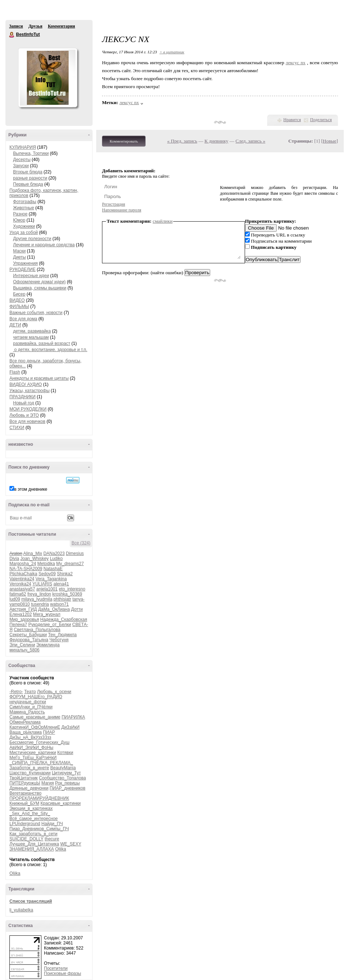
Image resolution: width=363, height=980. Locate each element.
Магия (48, 783)
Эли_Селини (22, 645)
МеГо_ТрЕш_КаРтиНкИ (33, 758)
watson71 (59, 604)
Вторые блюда (28, 172)
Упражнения (25, 263)
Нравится (292, 120)
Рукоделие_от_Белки (50, 625)
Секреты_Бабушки (28, 635)
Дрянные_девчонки (29, 788)
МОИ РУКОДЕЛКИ (28, 409)
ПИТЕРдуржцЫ (25, 783)
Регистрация (114, 204)
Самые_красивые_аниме (35, 717)
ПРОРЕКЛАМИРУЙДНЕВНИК (39, 798)
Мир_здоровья (24, 619)
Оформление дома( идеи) (39, 282)
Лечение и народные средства (44, 245)
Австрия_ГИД (23, 609)
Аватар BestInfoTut (48, 78)
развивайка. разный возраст (42, 343)
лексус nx (296, 63)
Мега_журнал (47, 614)
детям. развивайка (32, 331)
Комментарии (62, 26)
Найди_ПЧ (52, 824)
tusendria (40, 604)
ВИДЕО (17, 300)
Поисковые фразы (62, 973)
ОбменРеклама (25, 722)
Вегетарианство (25, 793)
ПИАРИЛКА (74, 717)
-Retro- (16, 692)
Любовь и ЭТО (24, 415)
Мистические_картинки (33, 753)
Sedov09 (47, 574)
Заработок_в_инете (29, 768)
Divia (14, 559)
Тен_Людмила (62, 635)
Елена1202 (21, 614)
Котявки (65, 753)
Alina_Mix (33, 553)
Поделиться (321, 120)
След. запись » (250, 141)
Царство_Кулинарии (30, 773)
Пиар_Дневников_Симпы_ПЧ (39, 829)
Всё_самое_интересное (34, 819)
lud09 (15, 599)
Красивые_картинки (61, 803)
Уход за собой (24, 232)
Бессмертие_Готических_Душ (39, 742)
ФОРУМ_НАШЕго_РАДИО (36, 697)
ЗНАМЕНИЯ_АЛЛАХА (32, 849)
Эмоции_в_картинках (31, 808)
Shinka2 (65, 574)
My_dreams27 (70, 564)
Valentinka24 (22, 579)
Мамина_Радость (27, 712)
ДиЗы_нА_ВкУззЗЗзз (30, 737)
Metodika (46, 564)
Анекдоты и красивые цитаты (39, 378)
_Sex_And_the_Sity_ (30, 814)
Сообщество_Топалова (62, 778)
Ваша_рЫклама (26, 732)
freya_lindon (39, 594)
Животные (24, 208)
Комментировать (124, 141)
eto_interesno (72, 589)
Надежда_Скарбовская (64, 619)
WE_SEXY (71, 844)
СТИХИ (17, 428)
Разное (20, 214)
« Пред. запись (182, 141)
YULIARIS (42, 584)
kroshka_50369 (67, 594)
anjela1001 (47, 589)
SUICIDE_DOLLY (26, 839)
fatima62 (18, 594)
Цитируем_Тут (66, 773)
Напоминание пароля (122, 210)
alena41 (61, 584)
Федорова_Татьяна (29, 640)
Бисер (19, 294)
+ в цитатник (172, 52)
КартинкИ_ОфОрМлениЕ (35, 727)
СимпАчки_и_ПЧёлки (31, 707)
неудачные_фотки (28, 702)
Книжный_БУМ (24, 803)
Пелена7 (18, 625)
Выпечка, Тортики (31, 153)
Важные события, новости (36, 313)
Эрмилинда (48, 645)
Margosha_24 (23, 564)
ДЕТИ (15, 325)
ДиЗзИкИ (70, 727)
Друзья (35, 26)
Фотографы (25, 202)
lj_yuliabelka (21, 910)
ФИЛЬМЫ (19, 306)
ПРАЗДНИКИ (23, 397)
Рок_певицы (68, 783)
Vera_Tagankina (51, 579)
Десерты (22, 160)
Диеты (19, 257)
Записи (16, 26)
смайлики (163, 221)
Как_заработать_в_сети (33, 834)
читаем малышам (31, 337)
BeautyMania (63, 768)
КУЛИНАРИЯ (23, 147)
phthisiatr (62, 599)
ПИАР (49, 732)
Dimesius (75, 553)
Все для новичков (27, 421)
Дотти (77, 609)
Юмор (19, 220)
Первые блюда (28, 184)
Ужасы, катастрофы (30, 391)
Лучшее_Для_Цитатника (34, 844)
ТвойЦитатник (24, 778)
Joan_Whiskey (34, 559)
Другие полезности (32, 239)
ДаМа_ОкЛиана (54, 609)
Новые (329, 141)
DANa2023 (54, 553)
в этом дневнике (31, 489)
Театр (30, 692)
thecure (52, 839)
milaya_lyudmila (37, 599)
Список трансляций (31, 901)
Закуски (21, 166)
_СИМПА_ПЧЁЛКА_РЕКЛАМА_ (41, 763)
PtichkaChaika (23, 574)
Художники (24, 226)
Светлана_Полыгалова (37, 630)
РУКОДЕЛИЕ (23, 269)
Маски (19, 251)
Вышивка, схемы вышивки (40, 288)
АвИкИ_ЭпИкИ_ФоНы (31, 748)
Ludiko (56, 559)
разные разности (30, 178)
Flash (15, 372)
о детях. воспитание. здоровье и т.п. (50, 350)
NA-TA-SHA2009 (26, 569)
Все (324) (81, 543)
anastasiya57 (22, 589)
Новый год (24, 403)
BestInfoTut (12, 35)
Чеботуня (59, 640)
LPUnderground (25, 824)
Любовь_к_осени (54, 692)
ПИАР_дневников (68, 788)
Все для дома (23, 319)
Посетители (56, 968)
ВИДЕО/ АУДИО (26, 384)
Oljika (61, 849)
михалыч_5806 (25, 650)
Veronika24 (20, 584)
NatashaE (53, 569)
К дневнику (216, 141)
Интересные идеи (31, 276)
